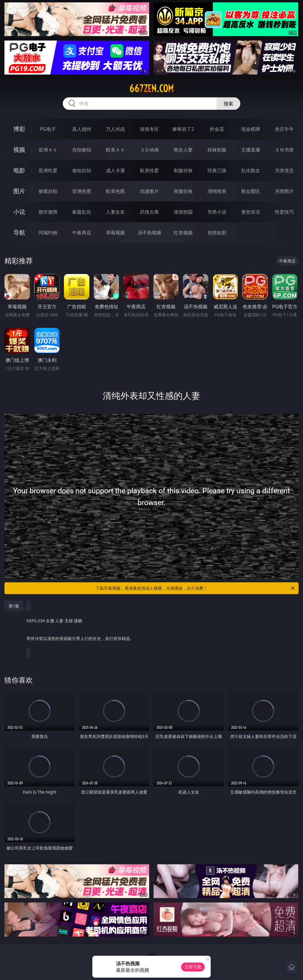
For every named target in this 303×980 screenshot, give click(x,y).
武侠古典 (149, 212)
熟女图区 (251, 191)
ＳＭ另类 (284, 150)
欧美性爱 (149, 170)
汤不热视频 (149, 233)
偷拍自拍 (82, 170)
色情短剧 (217, 233)
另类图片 (284, 191)
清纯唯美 (217, 191)
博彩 (19, 129)
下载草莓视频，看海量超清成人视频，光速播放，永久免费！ (196, 588)
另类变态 (284, 170)
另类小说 (217, 212)
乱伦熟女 (251, 170)
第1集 (14, 606)
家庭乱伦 (82, 212)
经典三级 (217, 170)
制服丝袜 (183, 170)
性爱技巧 (284, 212)
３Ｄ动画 (149, 150)
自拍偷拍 (82, 150)
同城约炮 (48, 233)
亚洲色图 (82, 191)
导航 (19, 232)
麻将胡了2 (183, 129)
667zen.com (151, 88)
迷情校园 (183, 212)
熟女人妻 (183, 150)
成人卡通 (115, 170)
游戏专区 (149, 129)
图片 (19, 191)
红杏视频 (183, 233)
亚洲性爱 (48, 170)
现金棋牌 (251, 129)
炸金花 (217, 129)
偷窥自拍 (48, 191)
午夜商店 (82, 233)
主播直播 (251, 150)
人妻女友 (115, 212)
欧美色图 (115, 191)
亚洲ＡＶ (48, 150)
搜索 (228, 104)
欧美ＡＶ (115, 150)
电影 (19, 170)
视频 (19, 150)
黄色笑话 (251, 212)
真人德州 (82, 129)
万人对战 (115, 129)
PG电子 (48, 129)
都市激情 (48, 212)
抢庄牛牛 (284, 129)
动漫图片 (149, 191)
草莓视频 (115, 233)
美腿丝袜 (183, 191)
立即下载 (193, 967)
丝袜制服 (217, 150)
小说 (19, 212)
